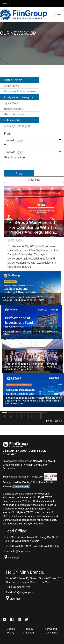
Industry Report (13, 109)
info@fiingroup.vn (21, 551)
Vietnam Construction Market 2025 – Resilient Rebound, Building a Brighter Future (29, 299)
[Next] (38, 416)
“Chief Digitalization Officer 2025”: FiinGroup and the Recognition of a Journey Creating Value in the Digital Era (31, 367)
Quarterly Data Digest (17, 126)
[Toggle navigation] (5, 3)
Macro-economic (14, 114)
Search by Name (14, 157)
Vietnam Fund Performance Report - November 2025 (31, 333)
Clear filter (34, 180)
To (6, 145)
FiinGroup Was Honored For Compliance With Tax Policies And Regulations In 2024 (33, 228)
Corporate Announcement (20, 91)
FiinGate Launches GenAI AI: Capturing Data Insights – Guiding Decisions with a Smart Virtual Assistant (33, 401)
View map (12, 558)
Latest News (11, 86)
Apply (19, 173)
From (7, 133)
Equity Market (12, 103)
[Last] (44, 416)
